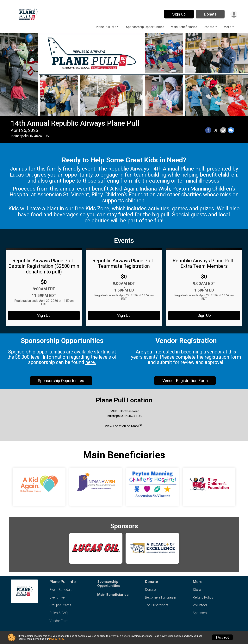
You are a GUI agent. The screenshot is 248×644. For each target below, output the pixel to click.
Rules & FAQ (59, 613)
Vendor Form (59, 621)
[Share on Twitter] (216, 130)
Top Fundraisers (157, 605)
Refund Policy (203, 597)
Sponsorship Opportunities (145, 27)
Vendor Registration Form (185, 381)
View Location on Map (123, 426)
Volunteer (200, 605)
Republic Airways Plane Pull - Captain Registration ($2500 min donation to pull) (44, 266)
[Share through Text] (231, 130)
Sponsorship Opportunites (61, 381)
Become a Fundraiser (161, 597)
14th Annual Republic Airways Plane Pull (75, 123)
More (227, 27)
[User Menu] (234, 14)
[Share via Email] (223, 130)
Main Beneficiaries (184, 27)
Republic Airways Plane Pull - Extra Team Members (204, 263)
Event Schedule (61, 590)
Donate (210, 14)
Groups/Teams (60, 605)
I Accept (222, 637)
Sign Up (179, 14)
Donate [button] (209, 27)
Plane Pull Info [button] (106, 27)
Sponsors (200, 613)
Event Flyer (58, 597)
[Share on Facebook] (209, 130)
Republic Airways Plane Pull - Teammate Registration (124, 263)
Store (197, 590)
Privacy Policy (57, 639)
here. (91, 362)
